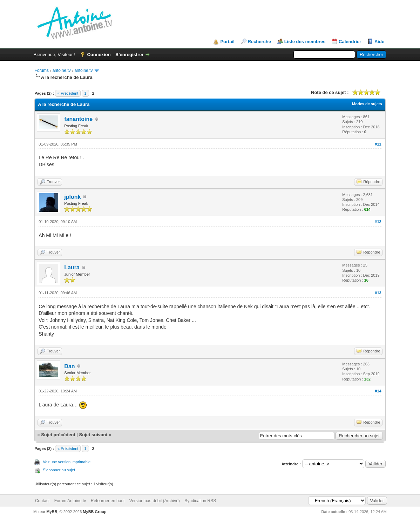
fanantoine (78, 119)
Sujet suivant (93, 435)
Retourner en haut (108, 501)
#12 (378, 222)
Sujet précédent (58, 435)
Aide (379, 42)
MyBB (52, 512)
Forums (42, 70)
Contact (42, 501)
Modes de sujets (367, 104)
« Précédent (68, 93)
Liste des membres (305, 42)
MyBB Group (94, 512)
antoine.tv (62, 70)
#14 (378, 391)
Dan (69, 366)
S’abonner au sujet (59, 470)
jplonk (72, 197)
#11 (378, 144)
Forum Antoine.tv (70, 501)
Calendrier (350, 42)
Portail (227, 42)
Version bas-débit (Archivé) (155, 501)
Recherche (259, 42)
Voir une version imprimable (67, 462)
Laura (72, 267)
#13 (378, 293)
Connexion (99, 55)
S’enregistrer (129, 55)
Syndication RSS (200, 501)
